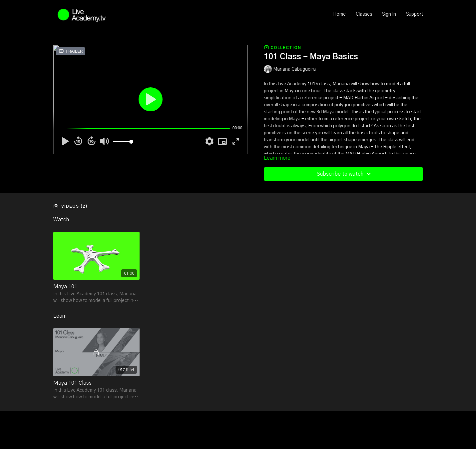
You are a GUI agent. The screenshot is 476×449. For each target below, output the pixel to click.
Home (339, 14)
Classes (364, 14)
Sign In (389, 14)
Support (415, 14)
